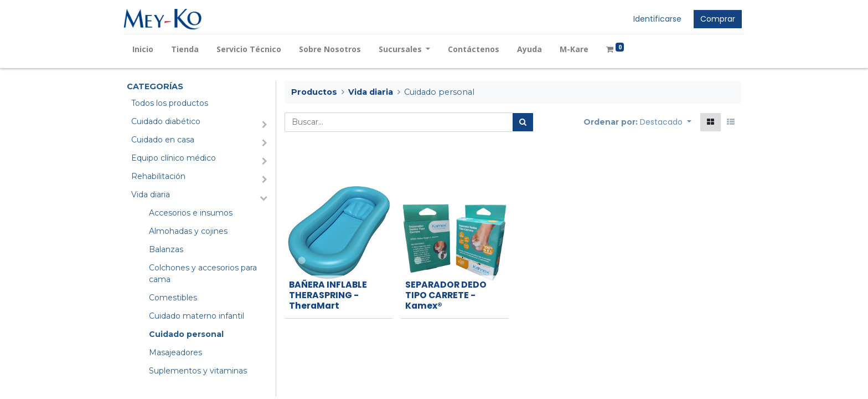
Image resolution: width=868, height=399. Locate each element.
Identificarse (654, 19)
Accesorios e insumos (191, 213)
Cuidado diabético (166, 121)
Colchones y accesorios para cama (203, 273)
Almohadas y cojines (188, 231)
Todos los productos (170, 103)
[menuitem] (146, 49)
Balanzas (166, 249)
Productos (314, 92)
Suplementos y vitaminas (198, 371)
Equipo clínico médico (174, 158)
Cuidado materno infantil (197, 316)
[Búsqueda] (523, 122)
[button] (666, 122)
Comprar (714, 19)
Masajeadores (175, 352)
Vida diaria (151, 195)
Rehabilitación (158, 176)
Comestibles (173, 298)
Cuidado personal (186, 334)
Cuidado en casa (163, 140)
